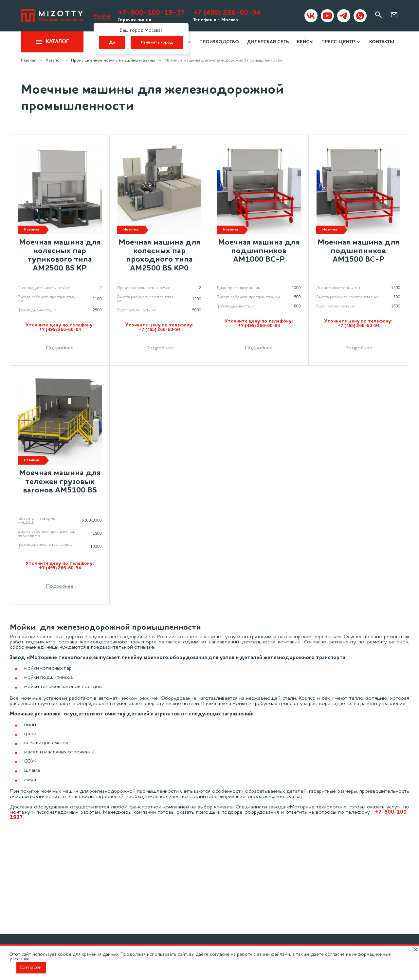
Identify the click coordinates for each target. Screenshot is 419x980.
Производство (219, 42)
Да (112, 43)
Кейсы (305, 42)
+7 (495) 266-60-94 (227, 13)
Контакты (382, 42)
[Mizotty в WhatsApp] (360, 16)
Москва (102, 16)
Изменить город (157, 43)
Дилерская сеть (268, 42)
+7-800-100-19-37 (152, 13)
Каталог (52, 42)
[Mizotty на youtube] (327, 16)
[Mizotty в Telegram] (344, 16)
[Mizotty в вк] (311, 16)
